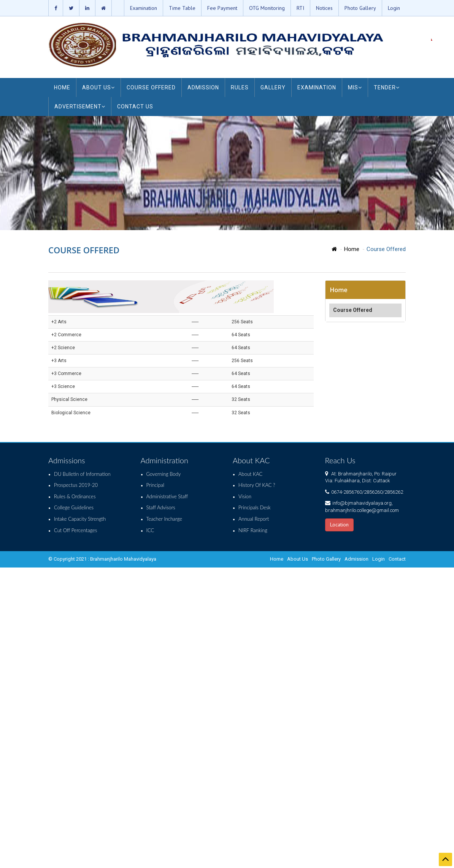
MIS (355, 87)
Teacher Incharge (164, 519)
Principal (155, 485)
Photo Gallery (360, 8)
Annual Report (254, 519)
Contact (397, 559)
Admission (356, 559)
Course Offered (353, 310)
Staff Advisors (161, 507)
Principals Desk (255, 507)
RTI (300, 8)
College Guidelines (74, 507)
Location (339, 525)
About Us (298, 559)
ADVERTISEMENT (80, 107)
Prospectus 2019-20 (76, 485)
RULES (240, 87)
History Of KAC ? (257, 485)
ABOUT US (98, 87)
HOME (62, 87)
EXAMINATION (317, 87)
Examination (144, 8)
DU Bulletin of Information (82, 474)
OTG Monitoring (267, 8)
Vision (245, 496)
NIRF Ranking (253, 530)
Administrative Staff (167, 496)
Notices (324, 8)
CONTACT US (135, 107)
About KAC (250, 474)
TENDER (387, 87)
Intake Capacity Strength (80, 519)
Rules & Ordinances (75, 496)
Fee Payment (222, 8)
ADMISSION (203, 87)
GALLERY (273, 87)
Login (394, 8)
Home (352, 249)
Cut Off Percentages (75, 530)
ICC (150, 530)
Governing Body (164, 474)
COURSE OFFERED (151, 87)
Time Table (182, 8)
